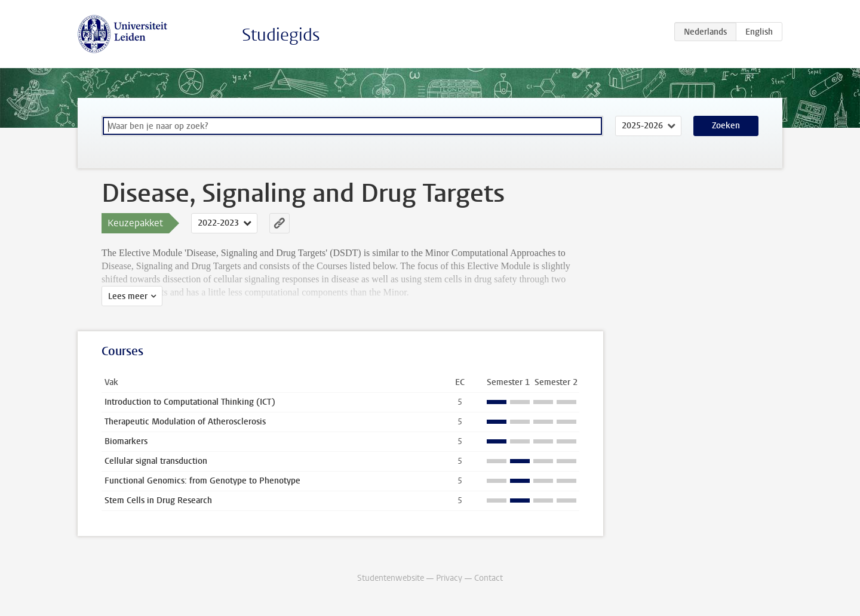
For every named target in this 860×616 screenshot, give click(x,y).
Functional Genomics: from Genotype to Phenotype (202, 481)
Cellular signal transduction (156, 461)
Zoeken (726, 126)
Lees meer (128, 296)
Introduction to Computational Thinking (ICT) (190, 402)
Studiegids (281, 35)
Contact (489, 578)
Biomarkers (126, 441)
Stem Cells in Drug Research (158, 500)
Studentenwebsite (391, 578)
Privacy (449, 578)
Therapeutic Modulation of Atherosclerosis (185, 422)
